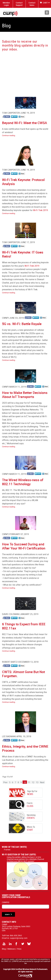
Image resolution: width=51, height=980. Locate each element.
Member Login (6, 4)
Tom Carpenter (11, 113)
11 (29, 782)
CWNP (5, 318)
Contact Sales (32, 4)
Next (42, 782)
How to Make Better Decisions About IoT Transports (25, 395)
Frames (7, 850)
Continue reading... (9, 135)
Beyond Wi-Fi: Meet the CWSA (25, 123)
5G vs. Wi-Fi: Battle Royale (22, 324)
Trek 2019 (43, 210)
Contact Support (19, 4)
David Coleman (10, 614)
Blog (4, 949)
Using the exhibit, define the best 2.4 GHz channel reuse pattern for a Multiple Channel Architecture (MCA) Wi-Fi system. (27, 860)
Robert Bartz (10, 662)
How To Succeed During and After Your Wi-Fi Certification (24, 546)
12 (33, 782)
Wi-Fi (35, 210)
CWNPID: (6, 902)
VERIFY (7, 914)
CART (45, 3)
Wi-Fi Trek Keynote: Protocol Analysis (23, 182)
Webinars (11, 949)
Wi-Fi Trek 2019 (32, 266)
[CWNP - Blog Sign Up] (25, 71)
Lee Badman (9, 736)
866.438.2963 (16, 935)
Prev (5, 782)
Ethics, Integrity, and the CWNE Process (25, 748)
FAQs (19, 949)
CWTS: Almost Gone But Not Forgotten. (23, 674)
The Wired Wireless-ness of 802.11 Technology (23, 482)
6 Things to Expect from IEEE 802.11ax (24, 626)
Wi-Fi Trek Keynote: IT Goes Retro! (23, 254)
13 (37, 782)
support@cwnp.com (19, 938)
